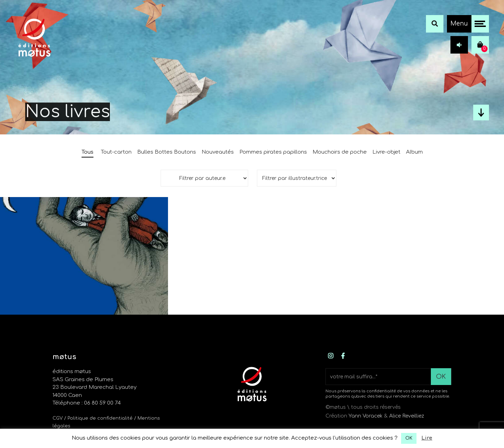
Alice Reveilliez (407, 416)
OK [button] (409, 438)
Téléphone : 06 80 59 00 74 (87, 403)
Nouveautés (218, 152)
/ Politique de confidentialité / (101, 418)
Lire (427, 438)
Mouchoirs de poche (340, 152)
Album (414, 152)
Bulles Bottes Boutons (167, 152)
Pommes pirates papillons (273, 152)
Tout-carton (116, 152)
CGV (58, 418)
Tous (87, 152)
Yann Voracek (366, 416)
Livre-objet (386, 152)
